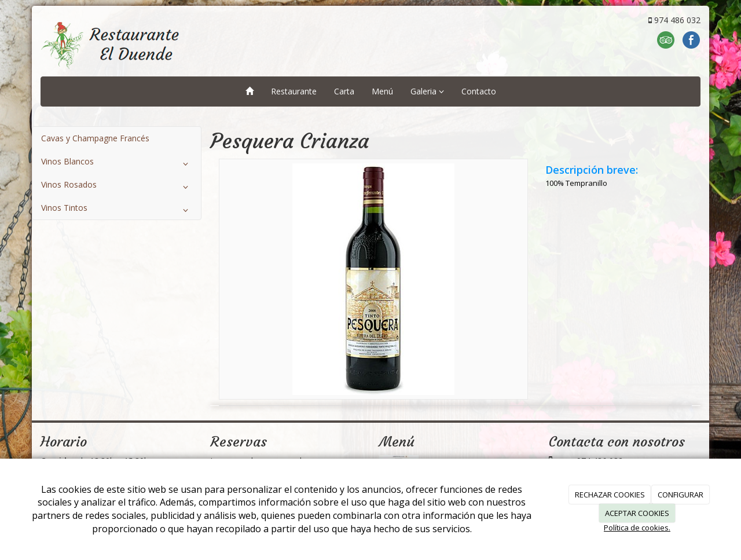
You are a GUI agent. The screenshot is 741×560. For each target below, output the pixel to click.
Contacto (479, 91)
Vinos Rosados (117, 187)
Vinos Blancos (117, 164)
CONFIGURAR (681, 495)
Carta (344, 91)
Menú (382, 91)
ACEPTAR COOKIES (637, 513)
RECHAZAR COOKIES (610, 495)
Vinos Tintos (117, 210)
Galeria (427, 91)
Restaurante (294, 91)
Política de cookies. (637, 528)
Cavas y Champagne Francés (95, 138)
